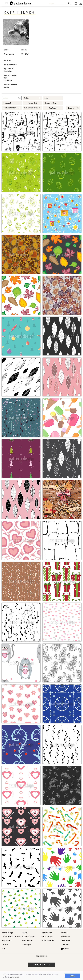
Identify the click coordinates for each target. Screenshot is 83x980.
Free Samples (26, 945)
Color (46, 98)
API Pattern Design (28, 936)
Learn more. (15, 977)
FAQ (3, 949)
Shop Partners (7, 940)
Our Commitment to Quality (11, 936)
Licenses (5, 945)
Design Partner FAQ (48, 940)
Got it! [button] (72, 976)
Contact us (42, 965)
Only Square (53, 108)
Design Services (27, 940)
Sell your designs (47, 936)
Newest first (32, 103)
